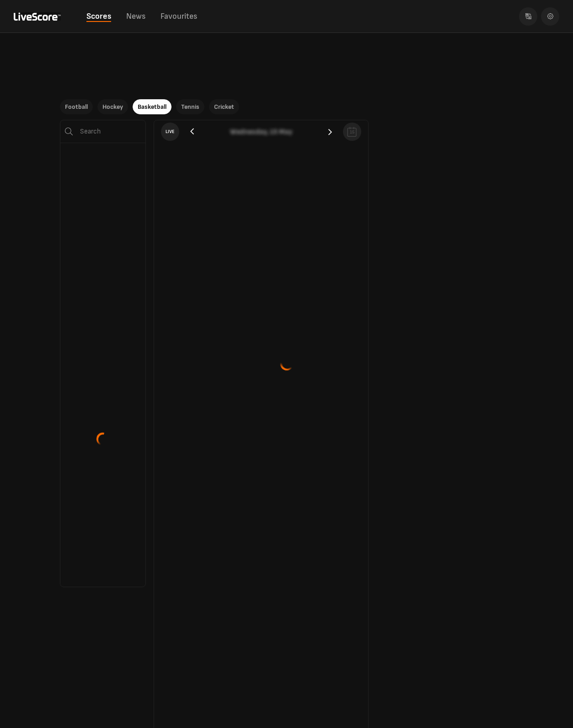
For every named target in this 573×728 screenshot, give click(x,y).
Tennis (190, 107)
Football (76, 107)
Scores (99, 16)
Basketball (152, 107)
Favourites (179, 16)
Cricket (224, 107)
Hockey (113, 107)
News (136, 16)
